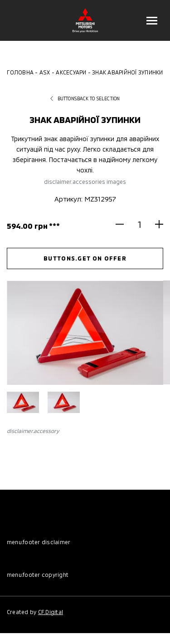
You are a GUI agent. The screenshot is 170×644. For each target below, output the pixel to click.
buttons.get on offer (85, 258)
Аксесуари (71, 72)
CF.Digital (51, 612)
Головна (20, 72)
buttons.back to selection (85, 98)
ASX (45, 72)
